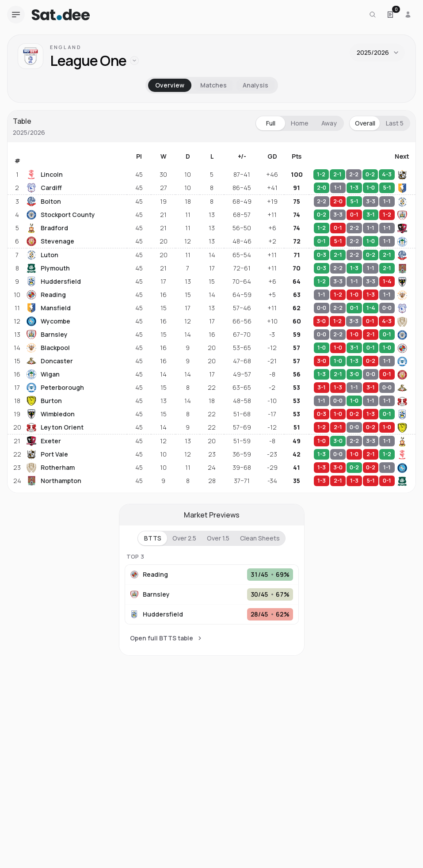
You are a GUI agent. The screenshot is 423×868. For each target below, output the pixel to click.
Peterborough (55, 388)
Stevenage (50, 241)
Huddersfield (54, 282)
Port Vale (47, 454)
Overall (365, 123)
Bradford (47, 228)
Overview (170, 85)
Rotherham (51, 468)
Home (300, 123)
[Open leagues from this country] (134, 61)
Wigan (43, 374)
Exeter (44, 441)
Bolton (44, 202)
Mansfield (49, 308)
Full (271, 123)
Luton (42, 255)
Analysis (255, 85)
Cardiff (44, 188)
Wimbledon (51, 414)
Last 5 (395, 123)
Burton (44, 401)
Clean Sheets (260, 538)
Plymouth (48, 268)
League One (88, 61)
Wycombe (48, 321)
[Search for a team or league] (373, 15)
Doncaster (50, 361)
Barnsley (47, 335)
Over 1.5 (218, 538)
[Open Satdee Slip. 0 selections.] (390, 15)
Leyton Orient (55, 427)
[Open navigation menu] (16, 15)
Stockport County (61, 215)
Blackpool (48, 348)
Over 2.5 (184, 538)
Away (329, 123)
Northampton (54, 481)
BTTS (153, 538)
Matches (213, 85)
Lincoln (45, 175)
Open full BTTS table (166, 638)
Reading (46, 295)
